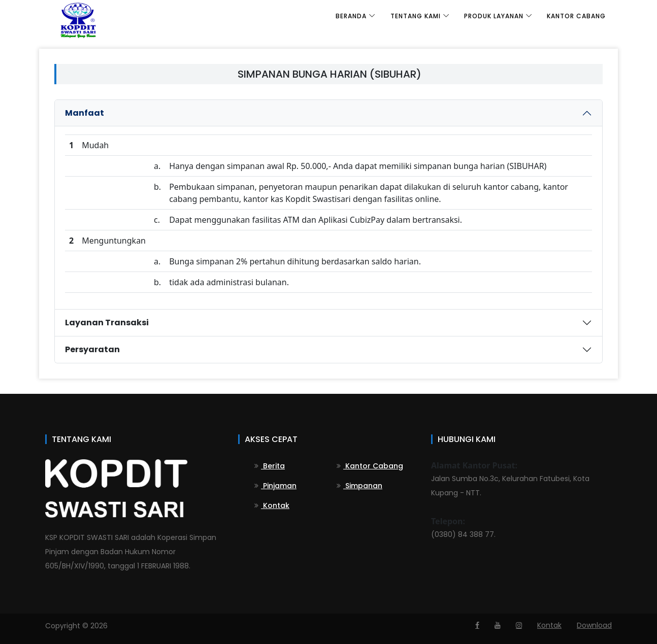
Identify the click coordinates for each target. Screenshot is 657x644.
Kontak (272, 505)
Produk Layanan (494, 16)
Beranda (351, 16)
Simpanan (359, 486)
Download (594, 625)
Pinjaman (275, 486)
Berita (270, 466)
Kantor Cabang (576, 16)
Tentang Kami (416, 16)
